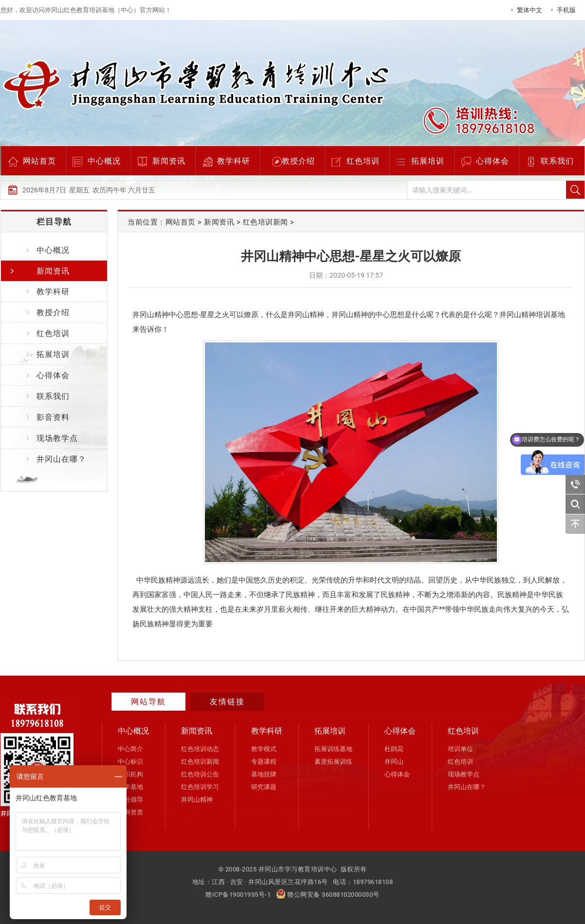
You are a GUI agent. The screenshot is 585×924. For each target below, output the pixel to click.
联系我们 (557, 161)
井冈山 (394, 762)
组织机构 (130, 774)
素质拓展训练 (333, 762)
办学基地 (130, 787)
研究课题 (264, 787)
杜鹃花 (394, 749)
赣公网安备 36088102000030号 (328, 895)
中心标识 (130, 762)
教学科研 (234, 161)
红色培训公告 (200, 774)
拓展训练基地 (333, 749)
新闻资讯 (169, 161)
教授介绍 (298, 161)
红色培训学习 (200, 787)
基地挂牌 (264, 774)
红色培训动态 (200, 749)
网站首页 (39, 161)
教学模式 (264, 749)
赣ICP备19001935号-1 (238, 895)
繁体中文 (530, 10)
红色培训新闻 (265, 222)
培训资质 (130, 812)
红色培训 (363, 161)
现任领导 (130, 800)
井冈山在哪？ (61, 459)
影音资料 (53, 417)
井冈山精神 (197, 800)
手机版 (566, 10)
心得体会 (493, 161)
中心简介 (130, 749)
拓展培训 (428, 161)
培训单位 (460, 749)
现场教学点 (57, 438)
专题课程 (264, 762)
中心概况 (104, 161)
